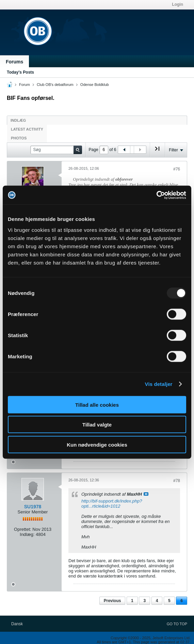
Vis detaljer (159, 384)
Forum (25, 85)
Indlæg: (27, 534)
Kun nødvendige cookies (97, 444)
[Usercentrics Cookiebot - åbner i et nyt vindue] (156, 195)
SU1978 (33, 507)
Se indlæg (146, 494)
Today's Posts (20, 72)
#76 (177, 169)
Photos (19, 138)
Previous (112, 601)
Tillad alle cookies (97, 405)
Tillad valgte (97, 425)
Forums (14, 62)
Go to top (177, 624)
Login (177, 4)
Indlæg (18, 120)
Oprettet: (23, 529)
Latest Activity (27, 129)
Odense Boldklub (95, 85)
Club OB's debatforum (55, 85)
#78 (177, 481)
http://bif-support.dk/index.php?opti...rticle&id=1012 (112, 504)
